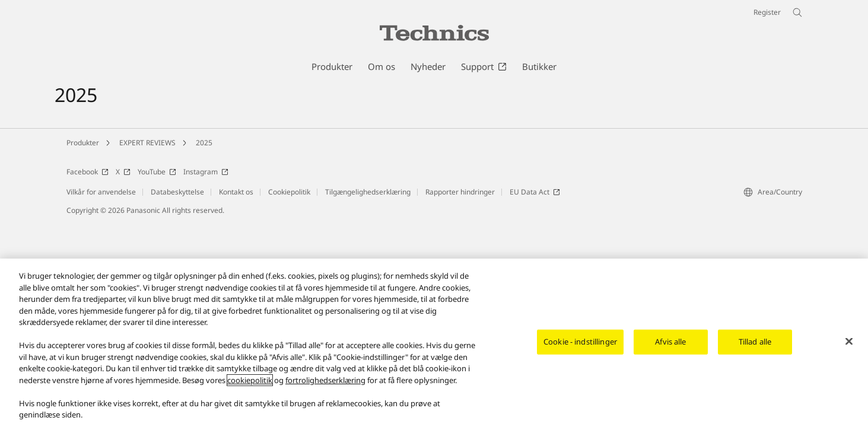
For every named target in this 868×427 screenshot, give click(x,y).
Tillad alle (755, 342)
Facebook (88, 172)
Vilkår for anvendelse (101, 192)
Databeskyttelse (177, 192)
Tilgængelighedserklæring (368, 192)
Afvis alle (670, 342)
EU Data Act (535, 192)
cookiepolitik (250, 380)
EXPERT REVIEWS (147, 143)
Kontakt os (236, 192)
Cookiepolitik (289, 192)
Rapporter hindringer (460, 192)
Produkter (83, 143)
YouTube (157, 172)
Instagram (206, 172)
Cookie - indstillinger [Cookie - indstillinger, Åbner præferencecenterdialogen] (580, 342)
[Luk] (849, 342)
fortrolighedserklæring (325, 380)
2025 (204, 143)
